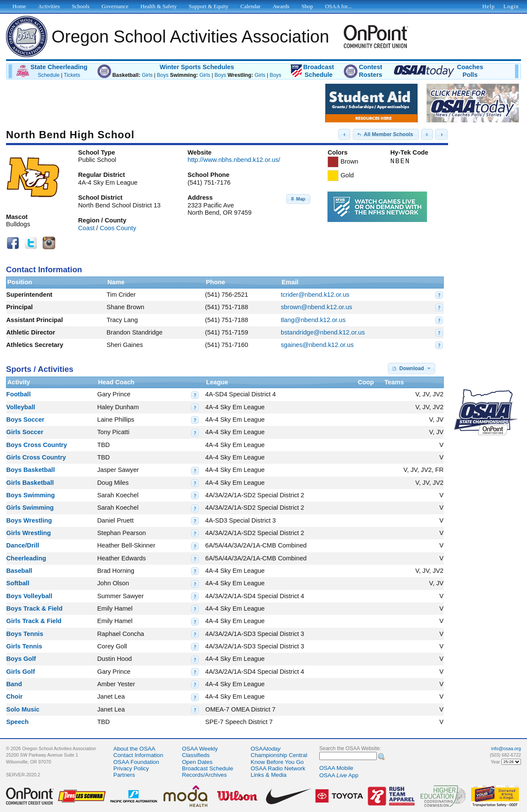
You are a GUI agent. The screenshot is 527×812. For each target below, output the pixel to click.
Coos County (118, 228)
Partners (124, 775)
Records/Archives (204, 775)
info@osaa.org (506, 748)
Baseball (19, 571)
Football (19, 394)
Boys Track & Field (35, 608)
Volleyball (21, 407)
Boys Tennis (25, 634)
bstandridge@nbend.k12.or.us (323, 332)
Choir (15, 696)
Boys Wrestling (29, 520)
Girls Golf (21, 672)
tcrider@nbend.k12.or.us (315, 295)
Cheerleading (26, 558)
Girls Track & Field (34, 621)
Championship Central (279, 755)
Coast (86, 228)
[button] (344, 134)
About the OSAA (134, 749)
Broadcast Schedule (207, 768)
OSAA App (339, 775)
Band (14, 684)
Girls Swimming (30, 508)
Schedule (49, 75)
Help (489, 6)
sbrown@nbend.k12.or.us (316, 307)
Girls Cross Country (36, 457)
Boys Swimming (31, 495)
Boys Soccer (26, 420)
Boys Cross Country (37, 445)
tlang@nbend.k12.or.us (313, 320)
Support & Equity (209, 6)
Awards (281, 6)
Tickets (72, 75)
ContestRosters (371, 71)
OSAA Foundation (136, 762)
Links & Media (269, 775)
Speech (18, 722)
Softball (18, 583)
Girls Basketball (30, 483)
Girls (147, 75)
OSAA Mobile (336, 768)
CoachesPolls (470, 71)
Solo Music (23, 709)
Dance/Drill (23, 545)
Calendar (250, 6)
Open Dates (197, 762)
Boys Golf (21, 659)
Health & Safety (158, 6)
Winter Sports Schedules (197, 67)
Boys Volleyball (29, 596)
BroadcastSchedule (318, 71)
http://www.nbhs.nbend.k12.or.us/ (234, 160)
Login (511, 6)
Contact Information (138, 755)
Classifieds (196, 755)
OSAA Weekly (200, 749)
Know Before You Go (277, 762)
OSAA (266, 749)
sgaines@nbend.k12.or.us (317, 345)
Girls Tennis (24, 646)
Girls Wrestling (29, 533)
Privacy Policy (131, 768)
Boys (162, 75)
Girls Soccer (25, 432)
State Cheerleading (59, 67)
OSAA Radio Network (278, 768)
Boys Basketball (31, 470)
